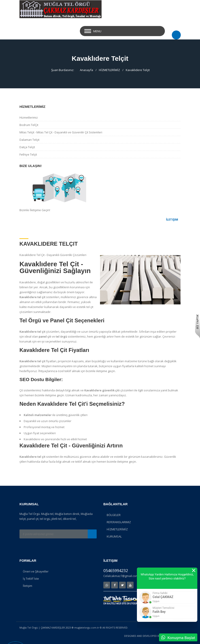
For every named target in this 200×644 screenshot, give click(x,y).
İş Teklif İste (31, 579)
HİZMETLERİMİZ (109, 70)
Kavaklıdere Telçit (138, 70)
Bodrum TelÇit (29, 125)
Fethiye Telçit (28, 154)
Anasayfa (86, 70)
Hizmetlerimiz (29, 117)
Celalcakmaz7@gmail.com (121, 576)
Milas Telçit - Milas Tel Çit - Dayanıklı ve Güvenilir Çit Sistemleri (61, 132)
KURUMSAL (114, 536)
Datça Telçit (27, 147)
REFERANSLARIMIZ (119, 522)
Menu (97, 31)
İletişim (28, 586)
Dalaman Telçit (29, 140)
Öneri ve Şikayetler (36, 571)
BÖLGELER (114, 515)
